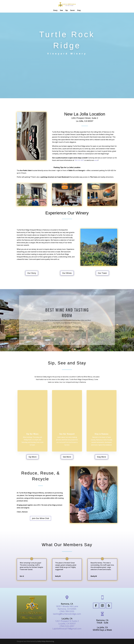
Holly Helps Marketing (46, 641)
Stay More (101, 457)
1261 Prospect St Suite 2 (67, 621)
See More (67, 457)
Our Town (102, 273)
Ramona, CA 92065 (67, 609)
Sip (67, 10)
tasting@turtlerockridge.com (67, 614)
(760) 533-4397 (67, 626)
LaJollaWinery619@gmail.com (67, 629)
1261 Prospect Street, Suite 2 (85, 118)
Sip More (33, 457)
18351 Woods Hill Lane (67, 606)
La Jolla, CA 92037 (85, 121)
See (61, 10)
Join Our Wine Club (41, 518)
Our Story (32, 273)
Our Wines (67, 273)
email (96, 160)
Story (55, 10)
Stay (79, 10)
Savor (72, 10)
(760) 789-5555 (67, 611)
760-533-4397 (79, 160)
